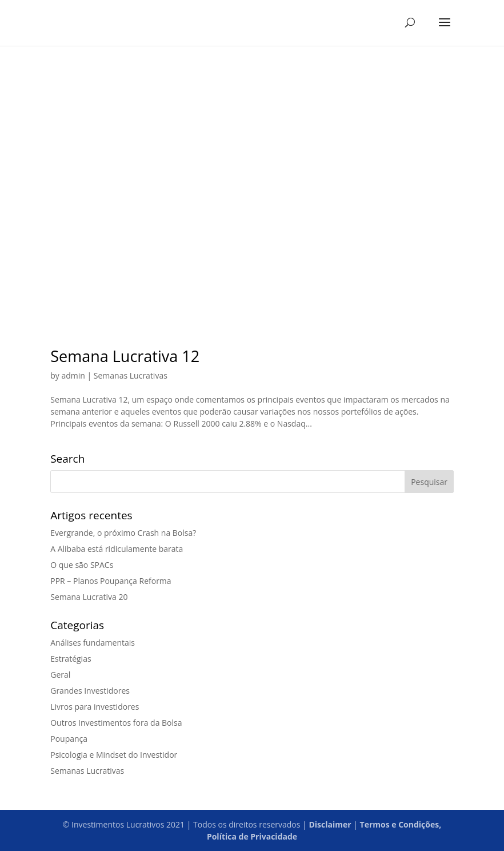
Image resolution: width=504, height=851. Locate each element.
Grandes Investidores (90, 691)
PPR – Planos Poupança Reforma (111, 581)
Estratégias (71, 659)
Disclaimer (330, 824)
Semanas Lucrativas (131, 375)
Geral (60, 675)
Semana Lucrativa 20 (89, 597)
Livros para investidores (95, 707)
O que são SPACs (82, 565)
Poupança (69, 739)
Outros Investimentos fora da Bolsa (116, 723)
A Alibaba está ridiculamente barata (117, 549)
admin (73, 375)
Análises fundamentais (93, 643)
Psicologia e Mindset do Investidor (114, 755)
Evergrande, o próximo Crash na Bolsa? (123, 533)
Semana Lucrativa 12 (125, 356)
